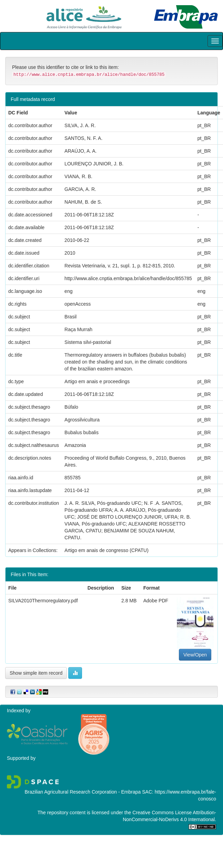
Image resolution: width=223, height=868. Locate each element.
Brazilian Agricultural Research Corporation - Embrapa (83, 792)
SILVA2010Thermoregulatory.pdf (43, 601)
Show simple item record (36, 673)
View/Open (195, 655)
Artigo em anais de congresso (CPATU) (107, 550)
